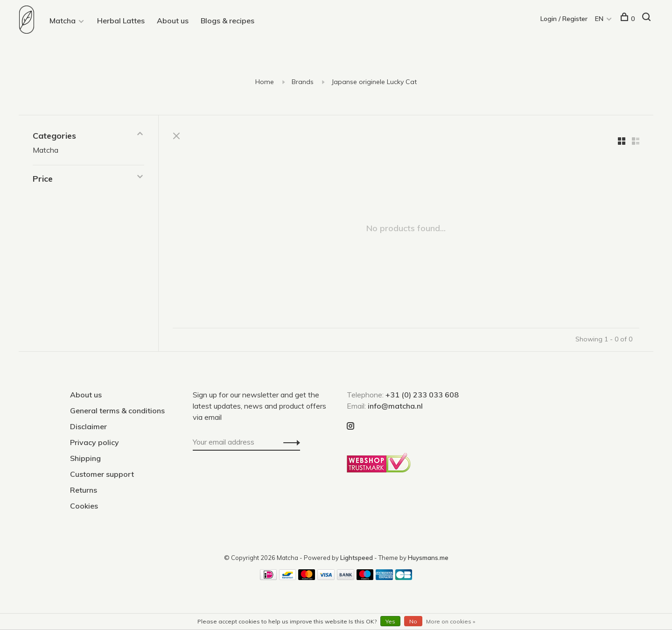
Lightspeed (357, 558)
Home (265, 82)
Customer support (102, 474)
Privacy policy (94, 442)
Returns (84, 490)
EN (600, 19)
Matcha (63, 21)
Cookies (84, 506)
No (413, 621)
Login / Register (564, 19)
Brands (303, 82)
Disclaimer (88, 426)
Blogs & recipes (227, 21)
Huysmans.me (428, 558)
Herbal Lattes (121, 21)
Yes (390, 621)
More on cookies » (451, 621)
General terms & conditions (117, 411)
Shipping (85, 458)
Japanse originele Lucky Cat (374, 82)
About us (173, 21)
